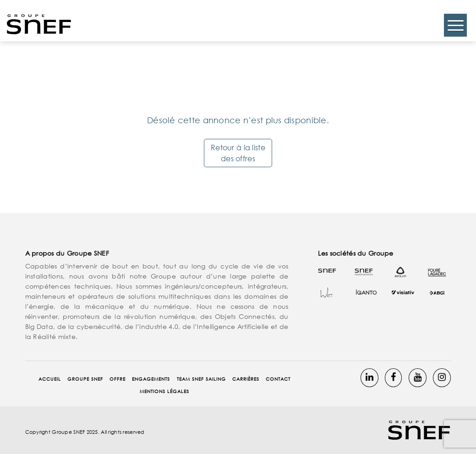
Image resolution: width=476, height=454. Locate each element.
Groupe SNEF (85, 379)
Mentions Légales (164, 391)
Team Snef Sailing (201, 379)
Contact (278, 379)
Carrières (246, 379)
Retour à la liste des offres (238, 153)
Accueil (50, 379)
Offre (118, 379)
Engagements (151, 379)
